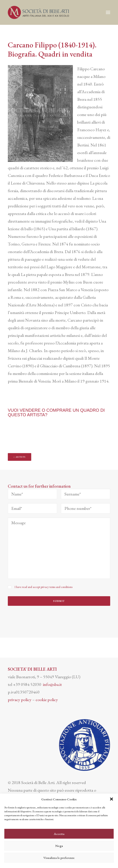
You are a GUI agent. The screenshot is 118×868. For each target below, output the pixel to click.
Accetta (59, 834)
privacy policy (20, 700)
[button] (111, 799)
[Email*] (32, 508)
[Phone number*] (86, 508)
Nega (59, 846)
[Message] (59, 548)
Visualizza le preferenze (59, 858)
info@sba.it (52, 684)
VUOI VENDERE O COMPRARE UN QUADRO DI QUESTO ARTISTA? (56, 412)
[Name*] (32, 494)
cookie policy (47, 700)
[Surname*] (86, 494)
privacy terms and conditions (57, 587)
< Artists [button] (20, 457)
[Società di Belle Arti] (38, 12)
